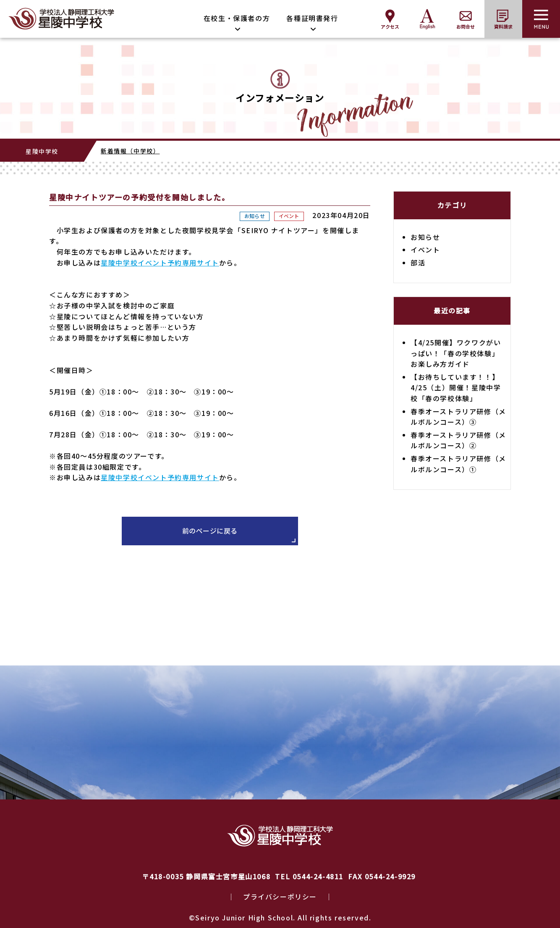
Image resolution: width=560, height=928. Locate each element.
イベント (289, 216)
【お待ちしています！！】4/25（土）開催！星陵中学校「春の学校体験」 (456, 388)
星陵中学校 (42, 151)
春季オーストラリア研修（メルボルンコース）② (458, 440)
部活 (418, 263)
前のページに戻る (210, 531)
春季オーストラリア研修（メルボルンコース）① (458, 464)
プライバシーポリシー (280, 896)
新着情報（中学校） (130, 151)
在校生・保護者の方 (237, 18)
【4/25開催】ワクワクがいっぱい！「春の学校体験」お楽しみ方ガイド (456, 353)
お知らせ (255, 216)
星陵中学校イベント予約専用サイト (160, 263)
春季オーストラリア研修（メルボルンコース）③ (458, 417)
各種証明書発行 (312, 18)
